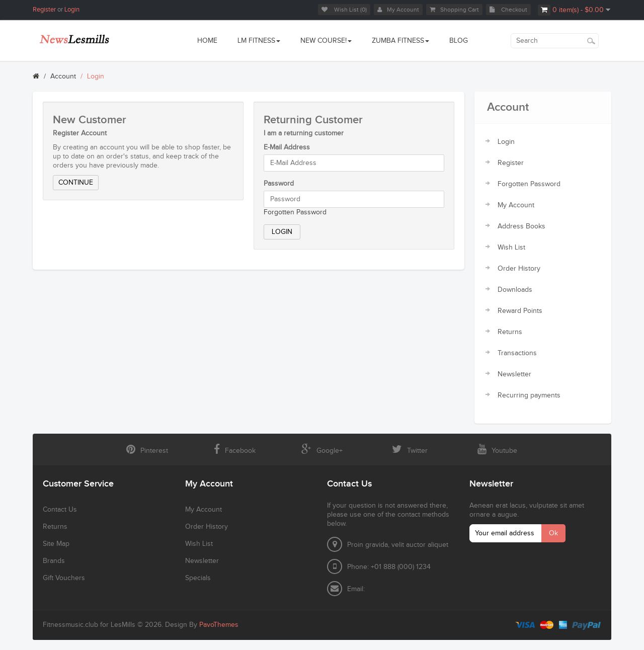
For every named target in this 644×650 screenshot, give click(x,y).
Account (63, 76)
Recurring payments (529, 395)
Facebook (235, 449)
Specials (198, 578)
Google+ (322, 449)
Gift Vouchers (64, 578)
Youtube (497, 449)
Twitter (410, 449)
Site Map (56, 544)
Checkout (508, 10)
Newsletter (514, 374)
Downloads (515, 290)
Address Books (521, 226)
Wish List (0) (344, 10)
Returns (510, 332)
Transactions (517, 353)
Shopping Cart (454, 10)
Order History (519, 269)
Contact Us (60, 510)
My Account (398, 10)
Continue (76, 183)
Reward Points (520, 311)
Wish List (511, 248)
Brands (54, 561)
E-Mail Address (287, 147)
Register (44, 10)
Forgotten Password (295, 212)
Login (72, 10)
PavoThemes (219, 625)
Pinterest (147, 449)
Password (279, 184)
